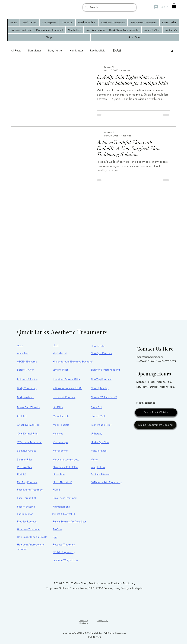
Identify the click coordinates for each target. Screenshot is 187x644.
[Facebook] (93, 599)
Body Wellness (26, 397)
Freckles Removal (27, 522)
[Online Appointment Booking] (155, 425)
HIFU (56, 345)
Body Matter (55, 50)
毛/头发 (117, 50)
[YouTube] (102, 599)
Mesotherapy (60, 442)
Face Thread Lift (26, 498)
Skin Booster (98, 346)
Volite (94, 460)
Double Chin (24, 467)
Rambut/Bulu (98, 50)
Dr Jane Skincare (101, 474)
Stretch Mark (98, 416)
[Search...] (109, 7)
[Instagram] (85, 599)
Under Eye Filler (100, 442)
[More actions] (169, 69)
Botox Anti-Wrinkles (29, 407)
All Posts (16, 50)
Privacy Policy (103, 621)
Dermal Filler (25, 460)
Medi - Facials (61, 425)
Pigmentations (61, 507)
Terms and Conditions (84, 622)
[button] (174, 6)
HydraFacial (60, 353)
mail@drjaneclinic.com (150, 357)
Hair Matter (76, 50)
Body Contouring (27, 388)
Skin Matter (35, 50)
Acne (20, 345)
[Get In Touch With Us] (156, 412)
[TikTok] (111, 599)
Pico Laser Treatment (65, 498)
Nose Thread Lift (63, 482)
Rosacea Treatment (64, 545)
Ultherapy (97, 434)
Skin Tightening (100, 388)
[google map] (76, 599)
